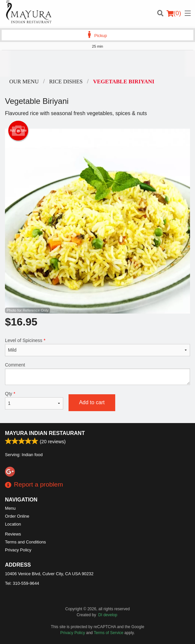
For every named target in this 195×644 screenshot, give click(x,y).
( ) (174, 13)
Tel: (22, 583)
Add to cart (92, 402)
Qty (34, 400)
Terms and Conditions (25, 542)
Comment (97, 374)
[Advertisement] (97, 64)
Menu (10, 508)
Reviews (13, 534)
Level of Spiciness (97, 347)
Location (13, 524)
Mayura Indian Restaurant (45, 433)
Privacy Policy (18, 550)
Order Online (17, 516)
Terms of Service (108, 633)
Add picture (18, 131)
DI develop (108, 615)
